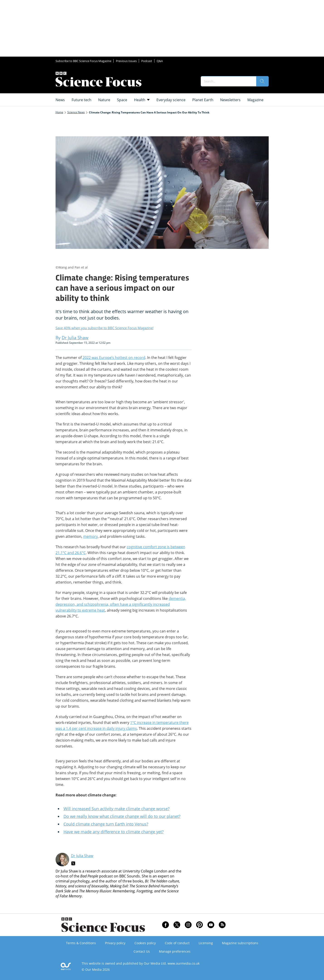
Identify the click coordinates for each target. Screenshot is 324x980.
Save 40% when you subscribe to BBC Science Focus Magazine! (105, 328)
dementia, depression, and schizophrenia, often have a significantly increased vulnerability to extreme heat (121, 604)
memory (90, 536)
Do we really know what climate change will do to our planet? (122, 816)
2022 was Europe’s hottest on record (114, 358)
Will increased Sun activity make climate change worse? (117, 809)
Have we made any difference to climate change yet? (114, 832)
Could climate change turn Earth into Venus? (106, 824)
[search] (262, 81)
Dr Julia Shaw (82, 856)
